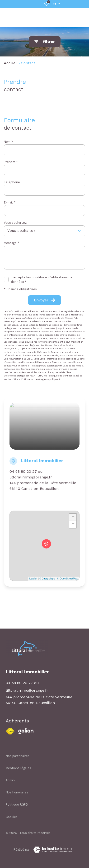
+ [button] (73, 517)
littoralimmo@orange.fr (31, 477)
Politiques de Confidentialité (63, 376)
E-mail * (10, 202)
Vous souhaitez (15, 223)
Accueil (11, 63)
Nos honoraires (17, 792)
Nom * (8, 142)
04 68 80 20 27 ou (26, 471)
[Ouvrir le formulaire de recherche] (45, 42)
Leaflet (33, 579)
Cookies (12, 817)
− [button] (73, 524)
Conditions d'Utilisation (21, 379)
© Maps (47, 579)
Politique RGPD (17, 805)
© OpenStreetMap (68, 579)
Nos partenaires (18, 756)
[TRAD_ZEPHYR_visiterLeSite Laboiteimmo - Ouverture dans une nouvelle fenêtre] (53, 850)
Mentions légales (18, 768)
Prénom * (11, 162)
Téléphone (12, 182)
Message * (12, 243)
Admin (10, 780)
